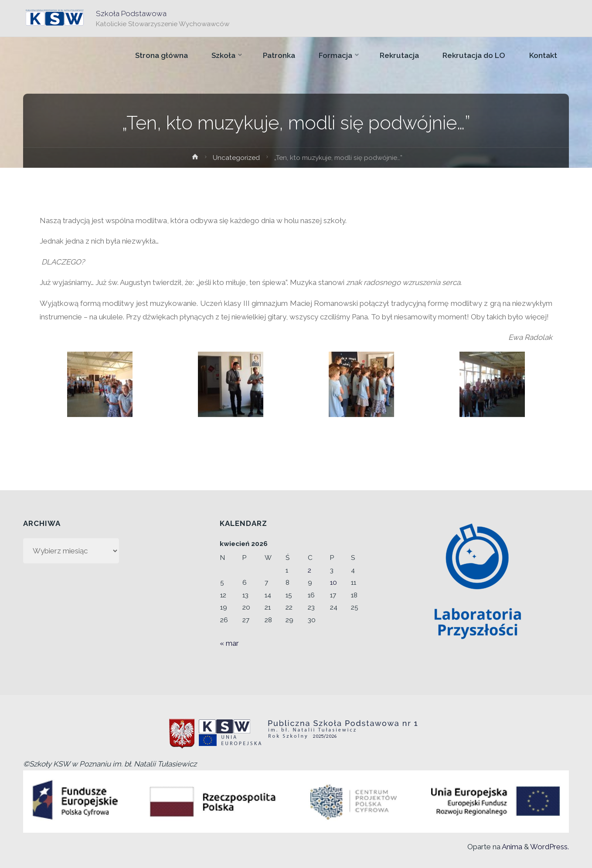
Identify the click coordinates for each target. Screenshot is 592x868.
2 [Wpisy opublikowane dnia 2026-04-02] (310, 570)
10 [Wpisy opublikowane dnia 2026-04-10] (333, 583)
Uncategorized (236, 158)
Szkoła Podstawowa (131, 14)
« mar (229, 643)
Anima (511, 847)
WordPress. (549, 847)
